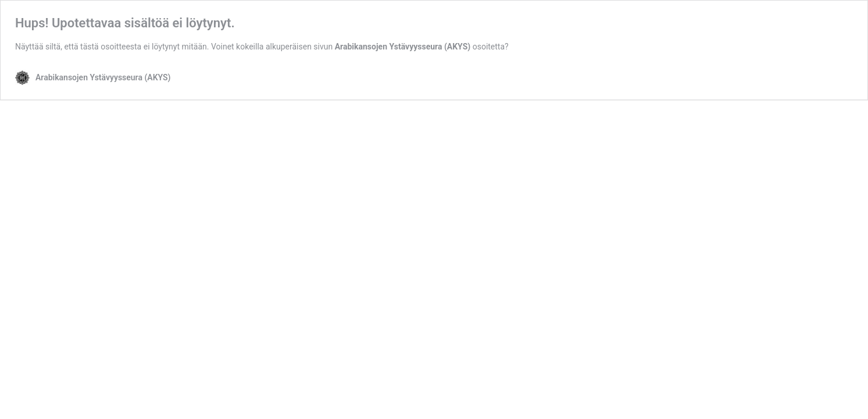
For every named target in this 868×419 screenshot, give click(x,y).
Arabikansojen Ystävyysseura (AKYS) (403, 47)
